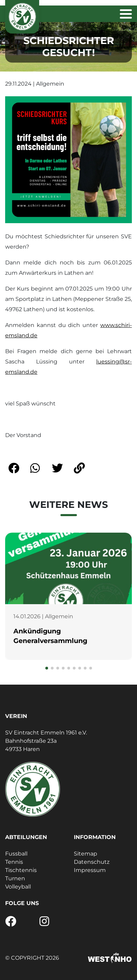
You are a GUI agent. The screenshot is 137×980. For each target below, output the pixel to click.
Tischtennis (21, 870)
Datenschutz (92, 862)
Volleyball (18, 887)
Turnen (15, 878)
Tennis (14, 862)
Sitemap (85, 854)
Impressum (90, 870)
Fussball (16, 854)
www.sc (111, 325)
